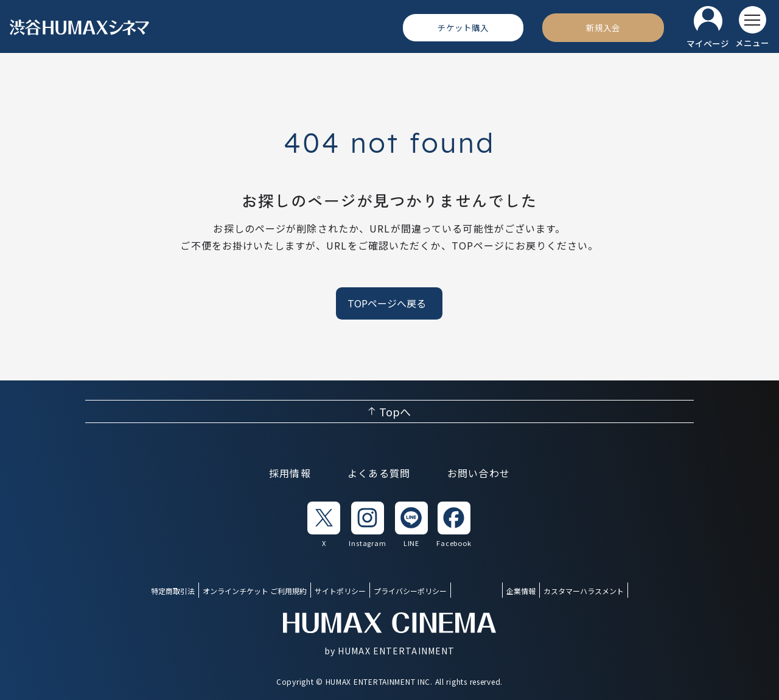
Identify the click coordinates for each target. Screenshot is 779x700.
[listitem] (324, 525)
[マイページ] (708, 28)
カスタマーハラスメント (584, 591)
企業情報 (521, 591)
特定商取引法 (173, 591)
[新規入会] (603, 27)
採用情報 (290, 473)
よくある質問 (379, 473)
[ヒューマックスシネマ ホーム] (80, 27)
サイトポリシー (340, 591)
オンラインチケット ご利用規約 (255, 591)
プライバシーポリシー (410, 591)
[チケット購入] (463, 27)
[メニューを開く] (752, 27)
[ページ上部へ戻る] (389, 411)
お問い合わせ (479, 473)
